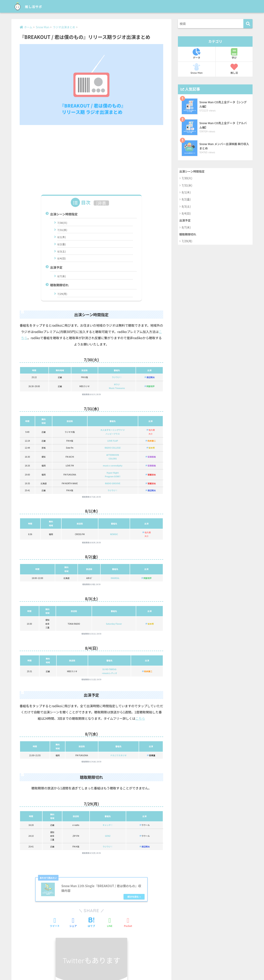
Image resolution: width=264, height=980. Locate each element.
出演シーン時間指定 (64, 214)
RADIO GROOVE (113, 483)
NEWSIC (114, 534)
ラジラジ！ (117, 377)
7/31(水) (62, 230)
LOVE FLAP (113, 440)
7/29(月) (62, 293)
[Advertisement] (92, 158)
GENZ (108, 835)
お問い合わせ (116, 968)
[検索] (248, 24)
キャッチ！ (108, 825)
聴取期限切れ (59, 285)
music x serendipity (113, 465)
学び (234, 54)
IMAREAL (115, 577)
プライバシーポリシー (143, 968)
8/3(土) (62, 251)
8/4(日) (62, 258)
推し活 (234, 69)
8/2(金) (62, 244)
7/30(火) (62, 223)
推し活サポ (31, 6)
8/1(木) (62, 237)
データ (197, 54)
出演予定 (56, 267)
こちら (140, 718)
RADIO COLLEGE (113, 447)
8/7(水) (62, 276)
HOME (132, 960)
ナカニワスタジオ (118, 755)
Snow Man (197, 69)
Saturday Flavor (114, 623)
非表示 (102, 205)
